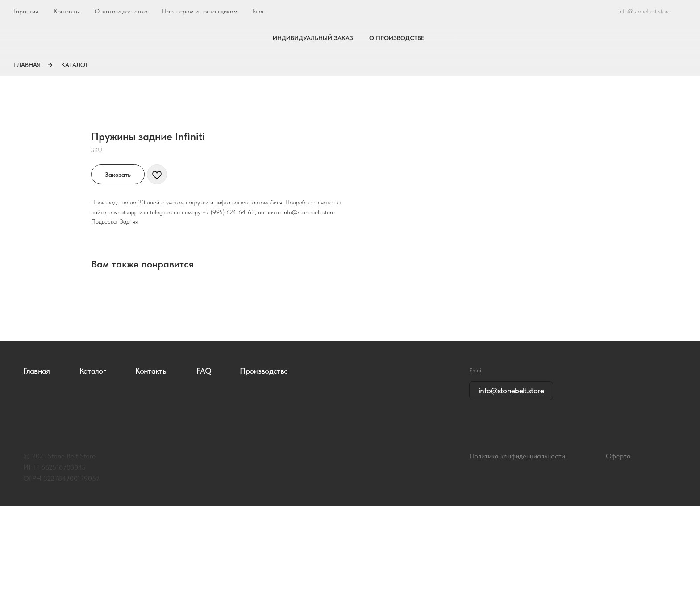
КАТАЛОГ (75, 65)
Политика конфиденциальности (517, 546)
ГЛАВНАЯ (27, 65)
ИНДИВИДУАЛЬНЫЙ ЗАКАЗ (313, 38)
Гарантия (26, 11)
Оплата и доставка (121, 11)
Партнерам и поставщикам (200, 11)
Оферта (618, 546)
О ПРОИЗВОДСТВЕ (397, 38)
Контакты (67, 11)
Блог (258, 11)
